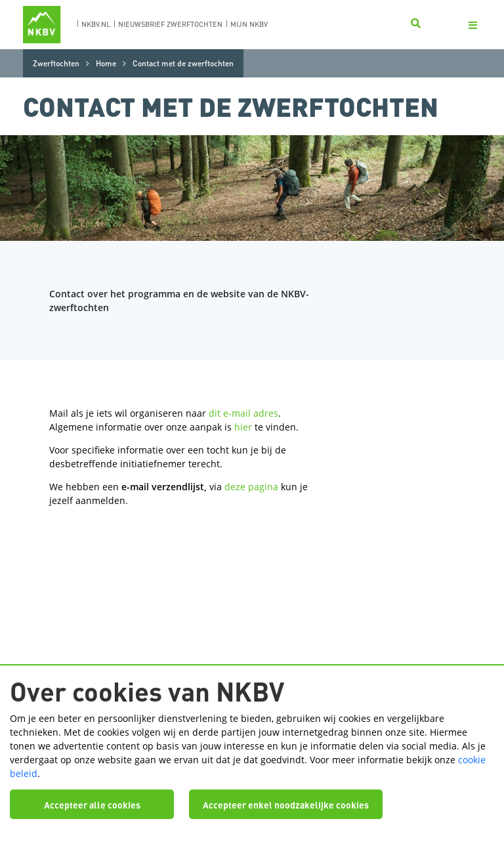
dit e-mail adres (243, 413)
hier (243, 427)
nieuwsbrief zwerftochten (170, 24)
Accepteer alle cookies (92, 805)
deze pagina (251, 487)
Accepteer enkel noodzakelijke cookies (286, 805)
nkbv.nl (96, 24)
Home (106, 63)
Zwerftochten (56, 63)
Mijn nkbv (249, 24)
